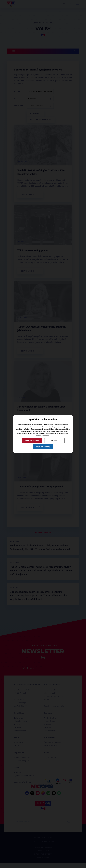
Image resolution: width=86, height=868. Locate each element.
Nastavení (54, 441)
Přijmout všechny (43, 447)
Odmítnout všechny (32, 441)
